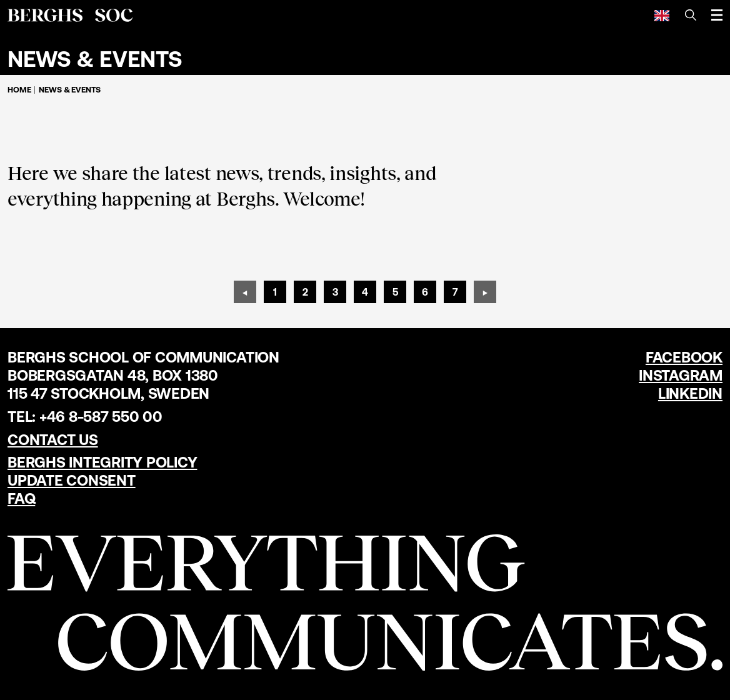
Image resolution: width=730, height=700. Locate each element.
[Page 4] (365, 292)
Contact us (53, 440)
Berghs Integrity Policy (102, 462)
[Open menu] (717, 15)
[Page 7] (455, 292)
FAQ (21, 498)
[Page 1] (275, 292)
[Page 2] (305, 292)
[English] (662, 15)
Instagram (681, 375)
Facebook (684, 357)
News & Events (70, 90)
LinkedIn (690, 393)
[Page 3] (335, 292)
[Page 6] (425, 292)
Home (19, 90)
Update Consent (72, 480)
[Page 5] (395, 292)
